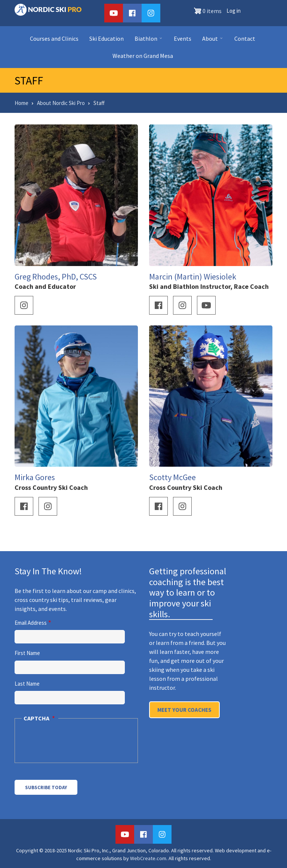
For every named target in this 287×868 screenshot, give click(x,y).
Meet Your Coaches (184, 710)
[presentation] (75, 745)
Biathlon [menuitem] (147, 41)
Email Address (31, 623)
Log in (234, 11)
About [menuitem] (211, 41)
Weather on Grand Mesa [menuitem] (143, 56)
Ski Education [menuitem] (107, 38)
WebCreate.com (148, 858)
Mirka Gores (35, 477)
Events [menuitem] (183, 38)
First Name (27, 653)
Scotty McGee (172, 477)
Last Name (27, 684)
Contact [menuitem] (245, 38)
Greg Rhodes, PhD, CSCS (56, 277)
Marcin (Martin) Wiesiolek (193, 277)
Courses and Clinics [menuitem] (54, 38)
